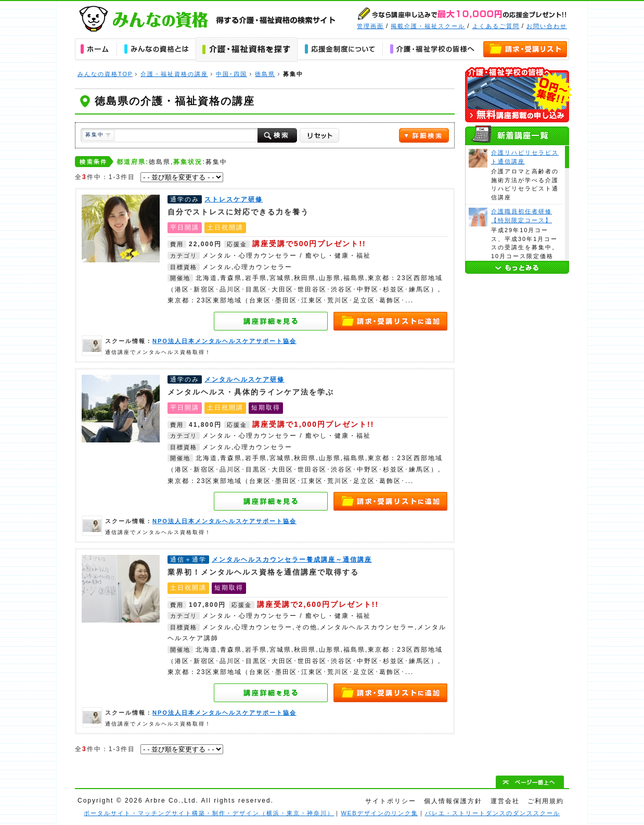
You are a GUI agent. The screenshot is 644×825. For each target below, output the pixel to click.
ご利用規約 (546, 801)
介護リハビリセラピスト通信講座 (478, 158)
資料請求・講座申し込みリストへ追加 (391, 321)
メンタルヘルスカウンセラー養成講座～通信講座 (121, 589)
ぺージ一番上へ (530, 782)
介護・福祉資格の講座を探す (247, 50)
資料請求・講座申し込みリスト (525, 50)
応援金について (340, 50)
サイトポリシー (391, 801)
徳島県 (265, 74)
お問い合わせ (547, 26)
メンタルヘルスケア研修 (121, 409)
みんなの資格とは (156, 50)
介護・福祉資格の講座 (174, 74)
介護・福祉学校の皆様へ (432, 50)
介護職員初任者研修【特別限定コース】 (478, 217)
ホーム (96, 50)
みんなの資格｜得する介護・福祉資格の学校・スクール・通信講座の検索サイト (208, 19)
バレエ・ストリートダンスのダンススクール (493, 813)
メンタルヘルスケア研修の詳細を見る (271, 501)
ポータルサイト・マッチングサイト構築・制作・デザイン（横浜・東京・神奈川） (209, 813)
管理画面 (370, 26)
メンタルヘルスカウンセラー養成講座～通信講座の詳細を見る (271, 693)
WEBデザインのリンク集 (379, 813)
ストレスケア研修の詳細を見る (271, 321)
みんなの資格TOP (105, 74)
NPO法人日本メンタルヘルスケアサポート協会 (92, 346)
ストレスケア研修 (121, 229)
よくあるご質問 (496, 26)
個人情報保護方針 (453, 801)
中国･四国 (231, 74)
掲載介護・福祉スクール (428, 26)
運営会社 (505, 801)
